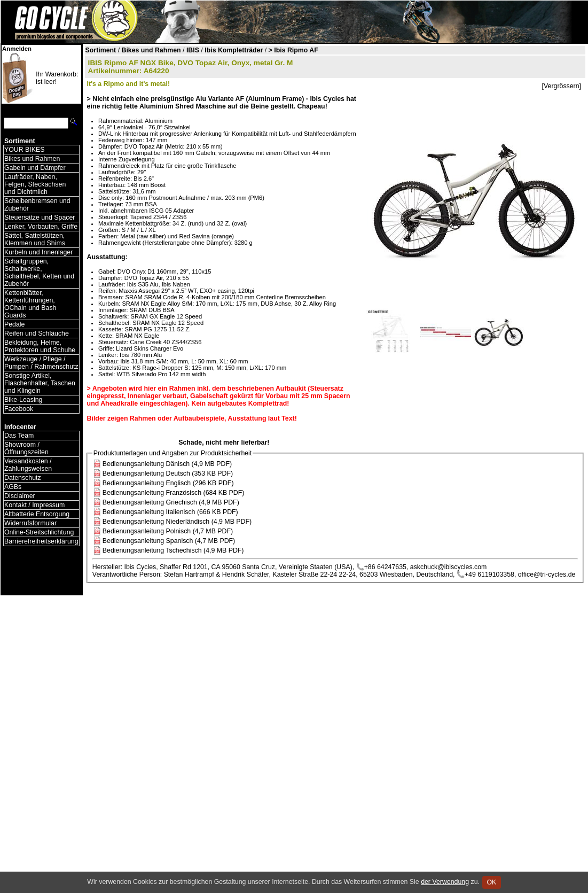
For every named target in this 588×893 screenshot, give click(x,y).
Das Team (19, 436)
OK (492, 882)
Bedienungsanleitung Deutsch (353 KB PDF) (168, 473)
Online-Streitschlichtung (39, 532)
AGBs (13, 487)
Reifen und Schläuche (37, 333)
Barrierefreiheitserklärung (41, 541)
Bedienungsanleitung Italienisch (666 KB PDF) (170, 512)
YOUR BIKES (24, 150)
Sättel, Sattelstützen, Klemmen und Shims (35, 239)
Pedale (14, 324)
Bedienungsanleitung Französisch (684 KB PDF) (174, 493)
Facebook (19, 409)
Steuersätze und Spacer (40, 218)
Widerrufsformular (30, 523)
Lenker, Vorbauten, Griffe (41, 227)
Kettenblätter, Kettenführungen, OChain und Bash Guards (30, 304)
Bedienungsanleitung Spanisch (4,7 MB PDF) (169, 541)
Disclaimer (20, 496)
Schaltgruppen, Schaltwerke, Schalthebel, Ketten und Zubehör (39, 273)
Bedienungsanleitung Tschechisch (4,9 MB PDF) (173, 550)
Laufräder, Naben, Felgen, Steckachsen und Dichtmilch (35, 184)
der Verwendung (445, 882)
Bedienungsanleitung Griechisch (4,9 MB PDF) (171, 502)
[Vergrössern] (562, 86)
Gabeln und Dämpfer (35, 168)
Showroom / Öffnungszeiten (26, 448)
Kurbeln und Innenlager (38, 252)
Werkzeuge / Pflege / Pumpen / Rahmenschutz (41, 363)
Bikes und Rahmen (32, 159)
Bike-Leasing (23, 400)
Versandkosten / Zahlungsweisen (28, 465)
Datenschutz (23, 478)
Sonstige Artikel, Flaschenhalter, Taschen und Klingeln (40, 383)
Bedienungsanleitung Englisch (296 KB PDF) (168, 483)
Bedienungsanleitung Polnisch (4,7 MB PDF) (168, 531)
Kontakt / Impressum (34, 505)
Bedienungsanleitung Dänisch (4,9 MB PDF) (167, 464)
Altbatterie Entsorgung (37, 514)
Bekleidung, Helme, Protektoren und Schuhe (40, 346)
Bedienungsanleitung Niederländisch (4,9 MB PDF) (177, 522)
